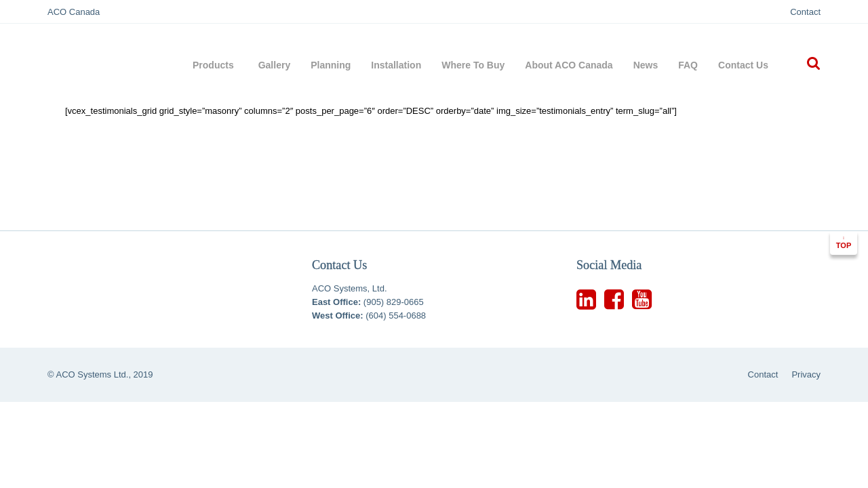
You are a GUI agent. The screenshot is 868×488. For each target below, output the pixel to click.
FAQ (688, 65)
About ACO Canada (569, 65)
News (646, 65)
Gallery (274, 65)
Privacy (806, 374)
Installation (396, 65)
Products (215, 65)
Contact (805, 12)
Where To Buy (473, 65)
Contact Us (743, 65)
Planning (331, 65)
